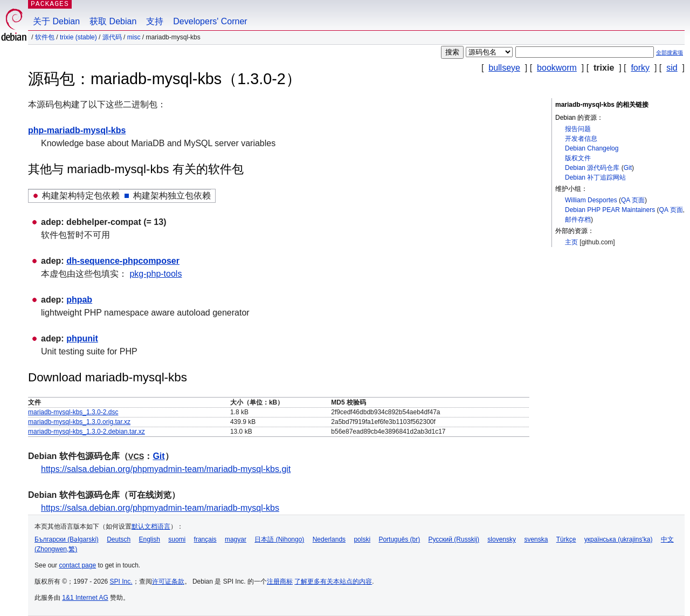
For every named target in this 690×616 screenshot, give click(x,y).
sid (672, 68)
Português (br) (399, 539)
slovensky (502, 539)
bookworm (557, 68)
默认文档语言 (151, 526)
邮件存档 (578, 220)
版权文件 (578, 158)
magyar (236, 539)
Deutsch (119, 539)
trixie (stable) (78, 37)
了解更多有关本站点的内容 (333, 581)
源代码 (112, 37)
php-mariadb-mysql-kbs (77, 130)
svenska (536, 539)
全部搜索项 (670, 53)
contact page (77, 565)
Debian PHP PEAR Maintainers (610, 210)
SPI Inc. (121, 581)
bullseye (504, 68)
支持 (155, 21)
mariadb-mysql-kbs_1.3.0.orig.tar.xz (79, 422)
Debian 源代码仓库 (592, 168)
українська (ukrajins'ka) (619, 539)
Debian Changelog (592, 148)
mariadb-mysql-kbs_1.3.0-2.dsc (73, 412)
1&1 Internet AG (85, 598)
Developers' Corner (210, 21)
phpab (79, 300)
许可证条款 (168, 581)
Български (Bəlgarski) (67, 539)
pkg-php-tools (156, 274)
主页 (571, 242)
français (205, 539)
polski (362, 539)
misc (134, 37)
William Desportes (591, 200)
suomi (177, 539)
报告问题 (578, 129)
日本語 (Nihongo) (279, 539)
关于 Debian (56, 21)
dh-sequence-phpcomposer (123, 261)
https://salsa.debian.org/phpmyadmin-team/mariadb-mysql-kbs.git (166, 469)
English (150, 539)
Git (628, 168)
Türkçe (566, 539)
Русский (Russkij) (454, 539)
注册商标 (280, 581)
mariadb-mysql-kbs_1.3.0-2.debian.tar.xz (87, 432)
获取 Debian (113, 21)
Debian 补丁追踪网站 (595, 177)
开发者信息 (581, 139)
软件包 (45, 37)
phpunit (82, 338)
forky (640, 68)
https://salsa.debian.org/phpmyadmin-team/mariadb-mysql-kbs (160, 508)
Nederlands (329, 539)
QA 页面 (633, 200)
